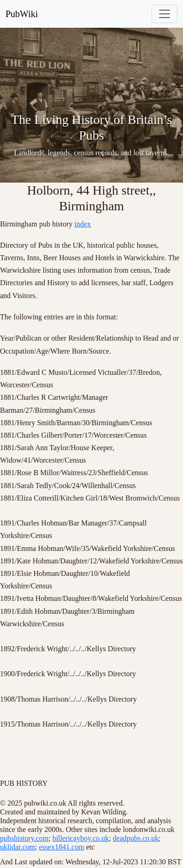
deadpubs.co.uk (136, 838)
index (83, 224)
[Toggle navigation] (165, 14)
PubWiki (22, 14)
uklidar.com (18, 847)
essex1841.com (61, 847)
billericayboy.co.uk (81, 838)
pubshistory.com (24, 838)
